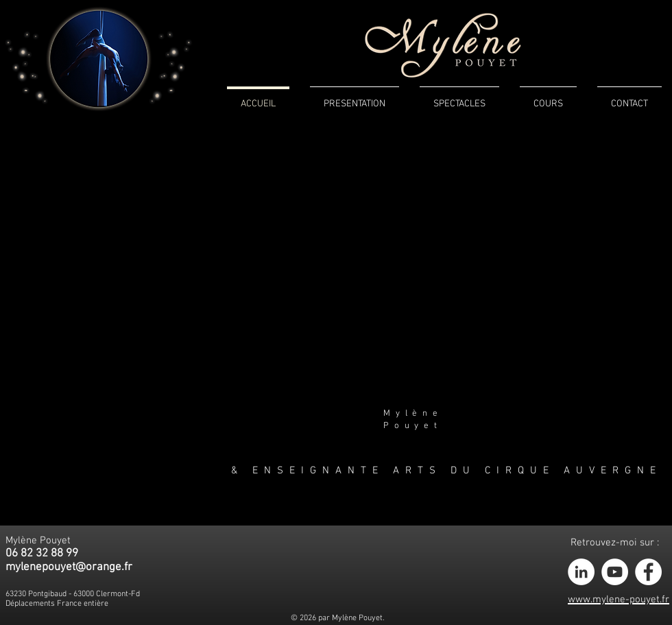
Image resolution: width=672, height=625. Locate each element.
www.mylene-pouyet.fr (619, 600)
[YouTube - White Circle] (615, 572)
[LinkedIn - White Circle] (581, 572)
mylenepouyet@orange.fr (69, 567)
